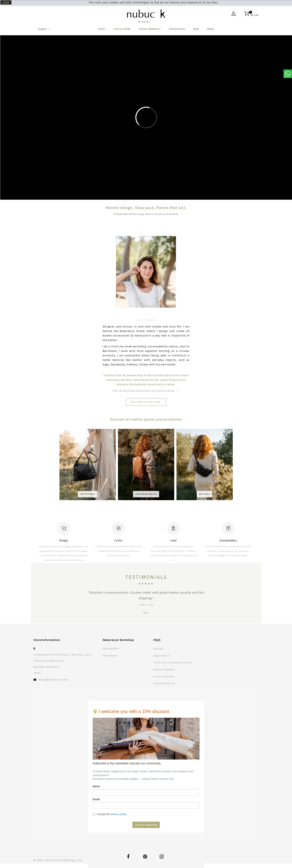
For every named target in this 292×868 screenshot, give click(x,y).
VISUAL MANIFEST (150, 29)
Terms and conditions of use (173, 662)
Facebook (128, 859)
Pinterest (145, 859)
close (6, 2)
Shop (102, 29)
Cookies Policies (164, 683)
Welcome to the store (146, 402)
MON (196, 29)
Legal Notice (162, 656)
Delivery (159, 649)
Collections (122, 29)
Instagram (162, 859)
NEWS (211, 29)
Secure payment (164, 669)
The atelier (110, 656)
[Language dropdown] (44, 31)
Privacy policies (164, 676)
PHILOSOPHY (177, 29)
